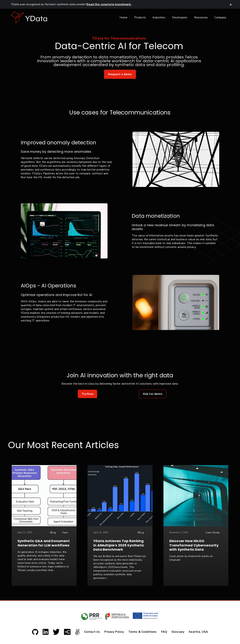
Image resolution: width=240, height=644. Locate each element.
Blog (53, 533)
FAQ (164, 632)
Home (124, 17)
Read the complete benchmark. (109, 4)
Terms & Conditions (143, 632)
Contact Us (92, 632)
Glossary (178, 632)
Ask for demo (153, 394)
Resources (201, 17)
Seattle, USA (198, 632)
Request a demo (120, 74)
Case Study (213, 533)
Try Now (87, 394)
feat (65, 533)
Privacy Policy (114, 632)
